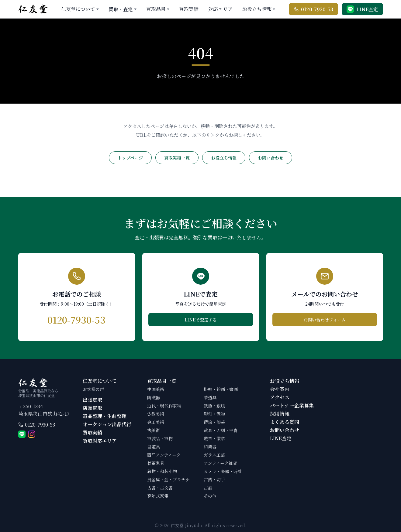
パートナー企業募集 (292, 405)
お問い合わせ (271, 158)
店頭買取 (92, 408)
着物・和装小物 (162, 471)
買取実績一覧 (177, 158)
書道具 (154, 447)
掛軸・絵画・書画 (221, 389)
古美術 (154, 430)
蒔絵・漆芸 (214, 422)
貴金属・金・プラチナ (168, 479)
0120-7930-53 (40, 425)
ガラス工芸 (214, 455)
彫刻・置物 (214, 414)
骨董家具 (156, 463)
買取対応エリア (100, 441)
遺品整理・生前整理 (105, 416)
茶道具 (210, 397)
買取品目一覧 (162, 381)
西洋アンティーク (164, 455)
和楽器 (210, 447)
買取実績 (189, 9)
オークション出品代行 (107, 424)
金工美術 (156, 422)
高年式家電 (158, 496)
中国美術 (156, 389)
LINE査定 (281, 438)
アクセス (280, 397)
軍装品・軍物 (160, 438)
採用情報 (280, 414)
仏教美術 (156, 414)
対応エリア (220, 9)
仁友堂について (78, 9)
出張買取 (92, 400)
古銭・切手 (214, 479)
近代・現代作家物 (164, 406)
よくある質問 (285, 422)
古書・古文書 (160, 488)
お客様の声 (93, 389)
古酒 (208, 488)
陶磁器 (154, 397)
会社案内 (280, 389)
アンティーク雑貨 (220, 463)
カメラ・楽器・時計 (223, 471)
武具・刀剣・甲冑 (221, 430)
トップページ (130, 158)
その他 (210, 496)
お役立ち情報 (257, 9)
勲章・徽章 (214, 438)
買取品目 (156, 9)
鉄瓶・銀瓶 (214, 406)
